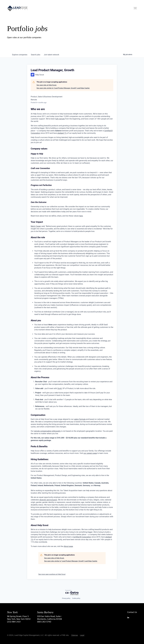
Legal (82, 635)
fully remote (60, 119)
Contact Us (132, 612)
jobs (35, 55)
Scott (59, 388)
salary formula (80, 419)
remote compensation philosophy (47, 431)
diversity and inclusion (48, 500)
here (81, 216)
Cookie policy (76, 598)
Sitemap (75, 635)
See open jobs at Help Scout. (47, 85)
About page (68, 546)
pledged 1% (62, 133)
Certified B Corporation (82, 537)
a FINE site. (65, 635)
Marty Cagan (36, 226)
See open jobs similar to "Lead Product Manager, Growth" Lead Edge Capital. (63, 88)
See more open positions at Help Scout (52, 574)
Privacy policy (66, 598)
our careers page (90, 453)
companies (20, 55)
